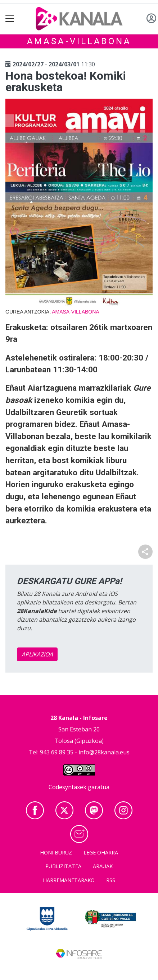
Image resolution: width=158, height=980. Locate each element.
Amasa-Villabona (79, 41)
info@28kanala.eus (104, 752)
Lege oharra (101, 852)
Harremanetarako (69, 880)
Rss (111, 880)
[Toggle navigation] (10, 19)
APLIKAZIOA (37, 654)
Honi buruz (56, 852)
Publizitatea (63, 866)
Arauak (103, 866)
